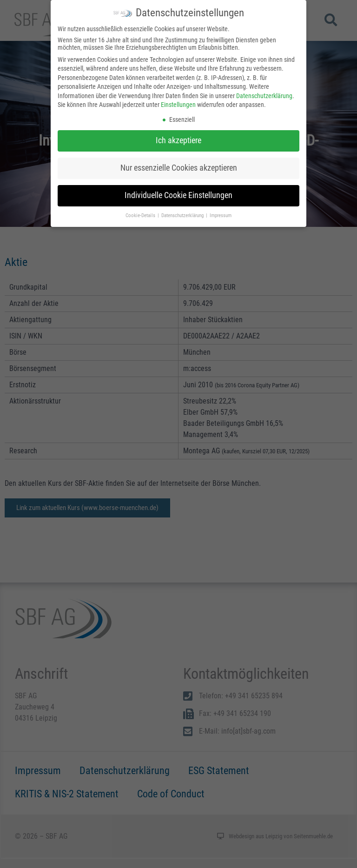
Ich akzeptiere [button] (178, 140)
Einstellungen (178, 105)
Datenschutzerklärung (264, 96)
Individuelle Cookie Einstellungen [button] (178, 195)
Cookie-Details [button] (141, 215)
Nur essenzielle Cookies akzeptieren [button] (179, 168)
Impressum (221, 215)
